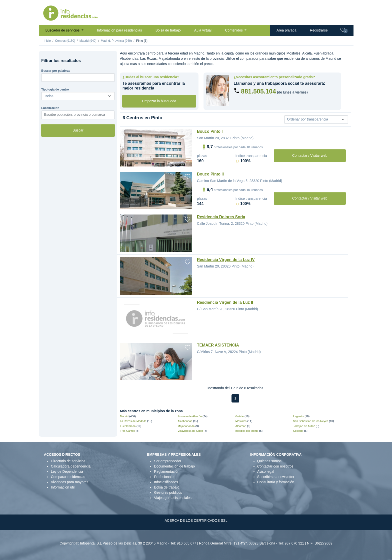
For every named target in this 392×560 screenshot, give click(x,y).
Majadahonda (186, 426)
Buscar (78, 130)
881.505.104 (258, 91)
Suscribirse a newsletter (276, 477)
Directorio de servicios (68, 461)
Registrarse (319, 30)
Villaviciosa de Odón (190, 431)
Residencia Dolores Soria (221, 217)
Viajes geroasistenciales (173, 498)
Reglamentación (167, 471)
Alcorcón (241, 426)
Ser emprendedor (168, 461)
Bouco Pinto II (210, 174)
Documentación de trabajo (174, 466)
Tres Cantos (128, 431)
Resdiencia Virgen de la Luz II (225, 302)
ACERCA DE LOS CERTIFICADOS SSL (196, 520)
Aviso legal (266, 471)
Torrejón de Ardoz (304, 426)
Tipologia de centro (55, 89)
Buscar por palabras (56, 71)
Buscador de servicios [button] (63, 30)
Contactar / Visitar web (310, 155)
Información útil (63, 487)
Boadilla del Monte (247, 431)
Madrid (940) (88, 41)
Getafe (239, 416)
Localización (50, 108)
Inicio (47, 41)
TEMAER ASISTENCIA (218, 345)
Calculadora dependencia (71, 466)
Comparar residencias (68, 477)
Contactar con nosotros (275, 466)
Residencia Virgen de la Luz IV (226, 260)
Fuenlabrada (128, 426)
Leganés (298, 416)
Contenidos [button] (234, 30)
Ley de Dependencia (67, 471)
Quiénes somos (269, 461)
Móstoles (241, 421)
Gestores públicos (168, 492)
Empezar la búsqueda (159, 101)
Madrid (124, 416)
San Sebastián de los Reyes (311, 421)
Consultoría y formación (276, 482)
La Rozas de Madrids (133, 421)
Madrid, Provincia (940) (116, 41)
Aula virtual (203, 30)
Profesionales (165, 477)
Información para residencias (119, 30)
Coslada (298, 431)
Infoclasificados (166, 482)
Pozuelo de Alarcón (190, 416)
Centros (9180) (65, 41)
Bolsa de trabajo (168, 30)
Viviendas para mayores (70, 482)
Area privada (286, 30)
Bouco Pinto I (210, 131)
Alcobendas (185, 421)
